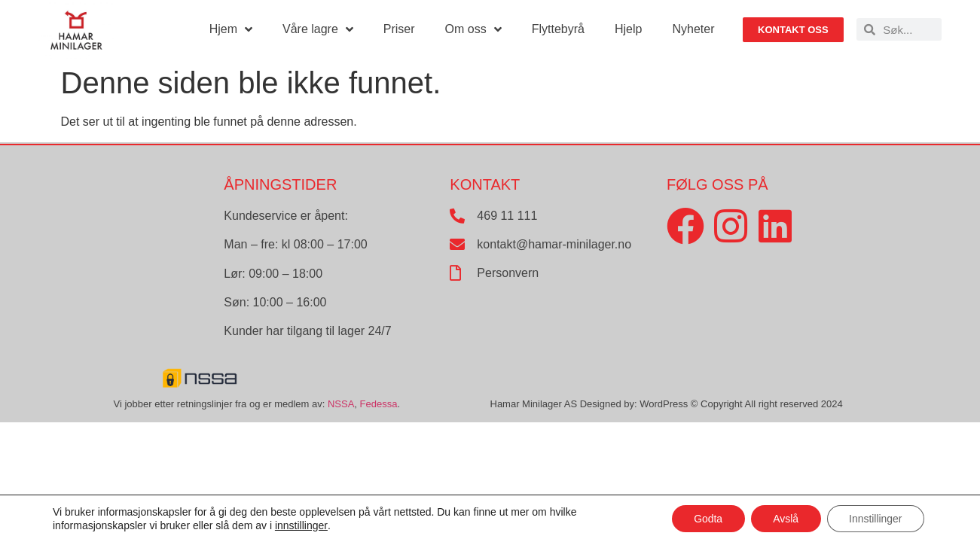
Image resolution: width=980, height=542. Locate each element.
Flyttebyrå (558, 29)
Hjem (231, 29)
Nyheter (693, 29)
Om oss (473, 29)
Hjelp (628, 29)
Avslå (784, 519)
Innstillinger (875, 519)
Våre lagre (318, 29)
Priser (399, 29)
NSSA (341, 404)
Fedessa (379, 404)
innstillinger (301, 525)
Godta (706, 519)
